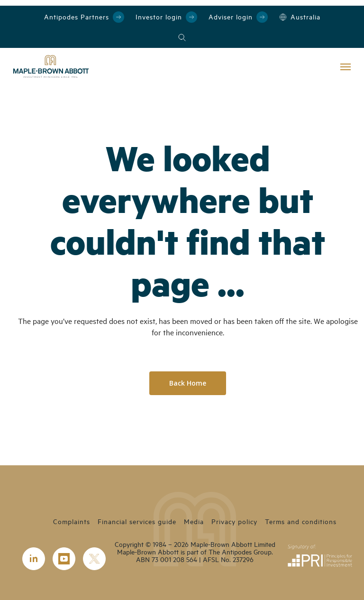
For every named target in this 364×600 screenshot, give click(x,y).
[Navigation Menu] (346, 66)
